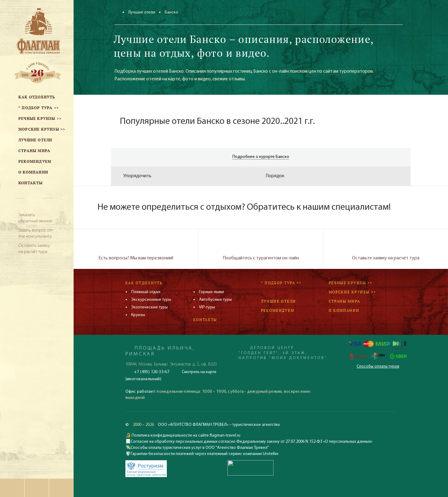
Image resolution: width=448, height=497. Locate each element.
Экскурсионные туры (151, 300)
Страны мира (345, 301)
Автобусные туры (215, 300)
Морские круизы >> (352, 292)
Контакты (205, 320)
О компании (344, 310)
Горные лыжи (211, 292)
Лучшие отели (142, 12)
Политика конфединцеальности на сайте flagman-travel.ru (186, 436)
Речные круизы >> (350, 283)
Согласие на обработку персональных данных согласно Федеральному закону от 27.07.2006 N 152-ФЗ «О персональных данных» (252, 442)
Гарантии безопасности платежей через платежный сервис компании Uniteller (205, 454)
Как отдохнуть (144, 283)
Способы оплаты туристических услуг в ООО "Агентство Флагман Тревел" (200, 448)
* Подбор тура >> (281, 283)
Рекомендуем (278, 310)
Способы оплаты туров (378, 367)
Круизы (138, 315)
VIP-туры (207, 307)
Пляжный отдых (146, 292)
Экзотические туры (149, 307)
